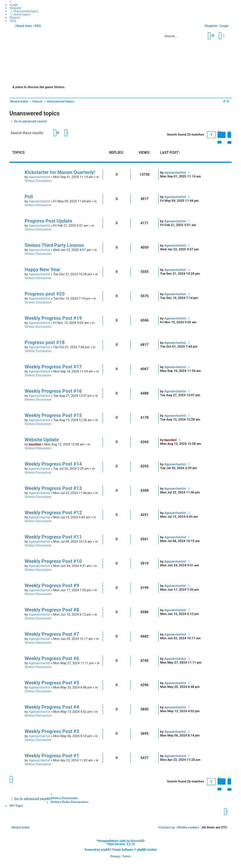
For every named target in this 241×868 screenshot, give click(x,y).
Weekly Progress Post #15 (53, 415)
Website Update (42, 440)
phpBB (105, 850)
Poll (29, 197)
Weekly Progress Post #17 (53, 367)
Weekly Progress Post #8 (52, 610)
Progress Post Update (48, 221)
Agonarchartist (39, 177)
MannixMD (138, 841)
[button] (229, 135)
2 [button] (222, 135)
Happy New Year (43, 270)
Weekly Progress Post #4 (52, 707)
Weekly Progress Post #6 (52, 658)
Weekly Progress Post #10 (53, 561)
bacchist (35, 444)
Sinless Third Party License (54, 245)
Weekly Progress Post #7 (52, 634)
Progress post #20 (45, 294)
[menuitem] (14, 5)
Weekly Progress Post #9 (52, 586)
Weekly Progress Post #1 (52, 756)
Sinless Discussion (38, 181)
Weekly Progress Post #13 (53, 488)
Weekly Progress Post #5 (52, 683)
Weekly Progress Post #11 (53, 537)
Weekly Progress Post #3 (52, 731)
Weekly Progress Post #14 (53, 464)
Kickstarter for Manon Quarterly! (60, 172)
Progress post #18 (45, 342)
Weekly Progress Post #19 (53, 318)
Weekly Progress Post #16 (53, 391)
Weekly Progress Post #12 (53, 513)
